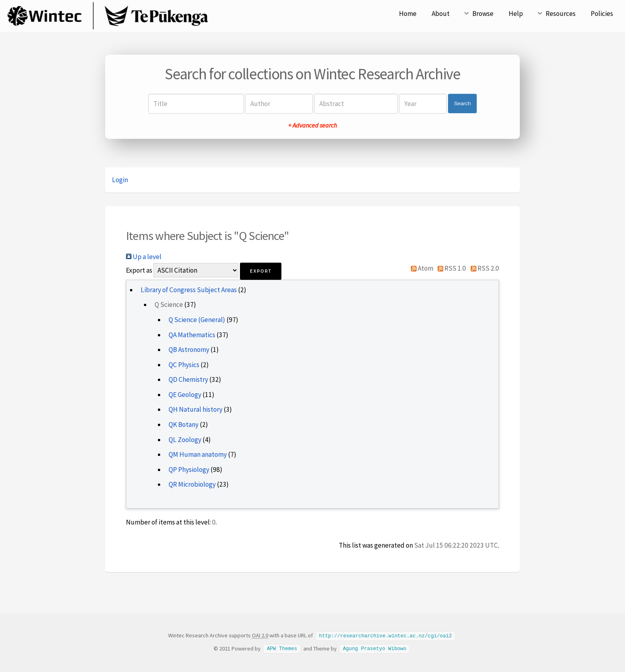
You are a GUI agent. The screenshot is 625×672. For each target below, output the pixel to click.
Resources (561, 14)
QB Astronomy (189, 350)
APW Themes (282, 648)
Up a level (144, 257)
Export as (139, 270)
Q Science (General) (197, 320)
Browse (483, 14)
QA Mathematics (192, 335)
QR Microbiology (192, 484)
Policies (602, 14)
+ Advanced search (312, 125)
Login (120, 180)
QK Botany (184, 424)
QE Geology (185, 395)
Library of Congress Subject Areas (189, 290)
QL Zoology (185, 440)
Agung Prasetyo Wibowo (374, 648)
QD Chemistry (188, 379)
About (441, 14)
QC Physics (184, 365)
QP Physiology (189, 470)
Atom (420, 268)
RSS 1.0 (450, 268)
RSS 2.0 (483, 268)
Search (462, 103)
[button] (261, 271)
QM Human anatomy (198, 454)
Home (408, 14)
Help (516, 14)
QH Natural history (196, 409)
